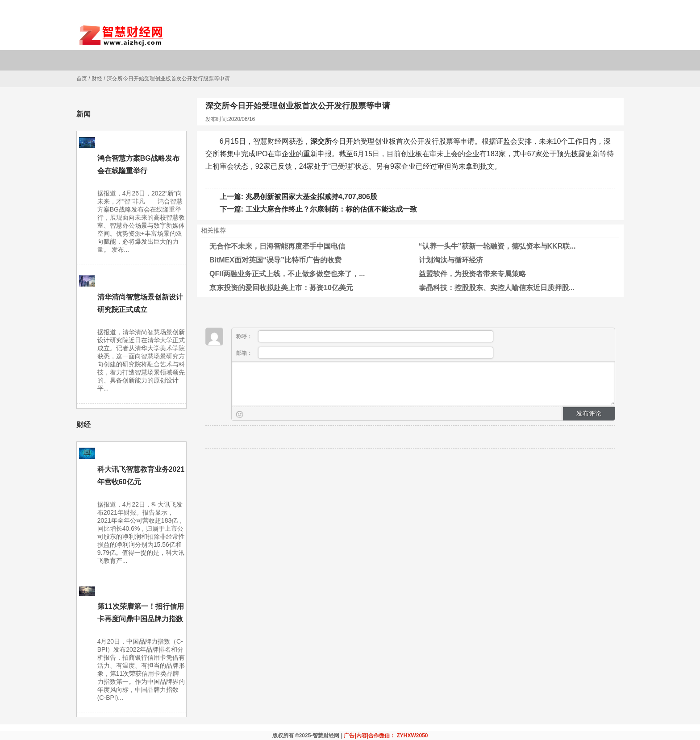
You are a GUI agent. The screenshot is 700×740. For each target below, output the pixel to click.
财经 (97, 79)
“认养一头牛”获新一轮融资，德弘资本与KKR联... (497, 246)
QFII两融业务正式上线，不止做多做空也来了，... (287, 274)
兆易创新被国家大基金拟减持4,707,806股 (311, 197)
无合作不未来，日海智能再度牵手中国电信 (277, 246)
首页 (82, 79)
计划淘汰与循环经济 (451, 260)
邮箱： (365, 353)
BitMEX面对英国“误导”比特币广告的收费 (275, 260)
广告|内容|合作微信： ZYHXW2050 (386, 736)
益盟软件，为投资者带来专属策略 (472, 274)
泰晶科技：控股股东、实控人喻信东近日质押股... (497, 288)
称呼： (365, 336)
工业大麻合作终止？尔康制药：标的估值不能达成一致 (331, 209)
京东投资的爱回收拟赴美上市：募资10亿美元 (281, 288)
